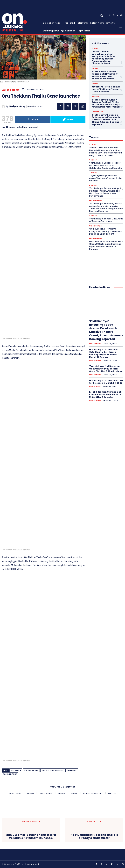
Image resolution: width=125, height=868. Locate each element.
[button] (101, 15)
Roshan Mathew (10, 774)
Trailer (95, 49)
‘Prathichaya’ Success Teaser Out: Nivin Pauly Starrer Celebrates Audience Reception (105, 75)
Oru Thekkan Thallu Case (53, 770)
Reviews (95, 97)
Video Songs (95, 226)
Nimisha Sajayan (31, 770)
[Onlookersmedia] (20, 17)
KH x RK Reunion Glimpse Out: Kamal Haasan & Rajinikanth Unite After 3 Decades (105, 394)
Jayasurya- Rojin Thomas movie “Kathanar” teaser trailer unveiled (106, 89)
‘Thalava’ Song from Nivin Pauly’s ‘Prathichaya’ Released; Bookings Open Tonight (106, 231)
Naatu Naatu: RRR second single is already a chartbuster (94, 836)
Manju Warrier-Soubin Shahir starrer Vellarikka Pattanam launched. (31, 836)
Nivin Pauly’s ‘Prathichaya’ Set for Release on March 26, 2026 (106, 382)
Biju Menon (16, 770)
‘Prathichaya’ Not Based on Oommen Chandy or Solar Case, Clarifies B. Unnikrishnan (106, 369)
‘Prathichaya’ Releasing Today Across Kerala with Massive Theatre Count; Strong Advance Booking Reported (106, 120)
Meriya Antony (17, 106)
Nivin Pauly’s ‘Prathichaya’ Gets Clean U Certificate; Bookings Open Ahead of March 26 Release (106, 245)
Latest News (11, 90)
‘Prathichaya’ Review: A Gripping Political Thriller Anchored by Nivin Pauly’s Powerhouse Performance (106, 103)
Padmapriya (72, 770)
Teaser (95, 69)
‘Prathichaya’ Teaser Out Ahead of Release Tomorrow (106, 220)
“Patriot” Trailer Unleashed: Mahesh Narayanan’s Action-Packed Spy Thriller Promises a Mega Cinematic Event (103, 57)
